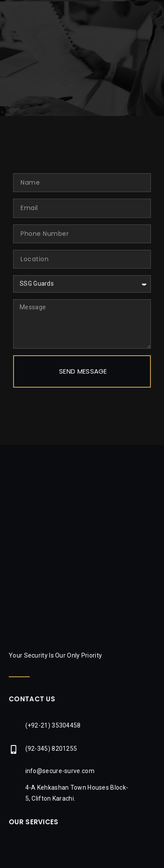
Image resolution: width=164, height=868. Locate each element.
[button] (156, 14)
